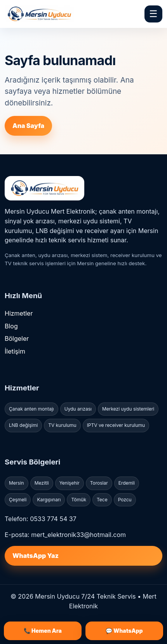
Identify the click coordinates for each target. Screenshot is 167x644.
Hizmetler (19, 313)
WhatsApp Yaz (36, 556)
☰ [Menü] (153, 14)
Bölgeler (17, 338)
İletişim (15, 351)
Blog (11, 326)
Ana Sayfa (28, 126)
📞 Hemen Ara (43, 631)
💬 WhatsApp (124, 631)
